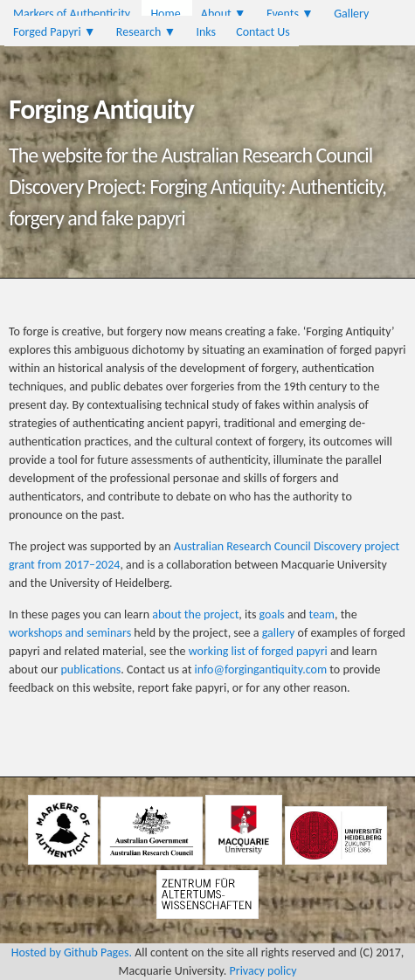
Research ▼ (146, 32)
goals (272, 614)
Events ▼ (290, 14)
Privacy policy (263, 971)
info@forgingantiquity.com (261, 669)
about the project (195, 614)
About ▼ (224, 14)
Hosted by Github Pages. (72, 952)
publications (90, 669)
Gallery (351, 14)
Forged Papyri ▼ (55, 32)
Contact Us (263, 32)
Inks (206, 32)
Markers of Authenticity (72, 14)
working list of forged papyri (258, 651)
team (322, 614)
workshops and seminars (70, 633)
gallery (279, 633)
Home (165, 14)
